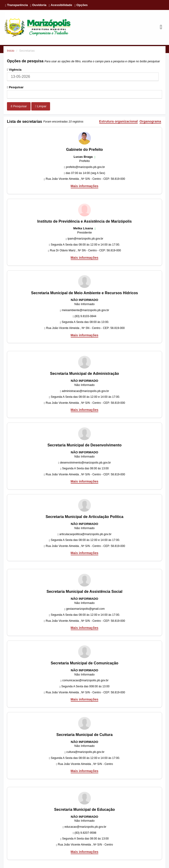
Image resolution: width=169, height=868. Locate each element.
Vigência (14, 70)
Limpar (41, 106)
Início (11, 51)
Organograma (150, 122)
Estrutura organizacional (119, 122)
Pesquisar (15, 87)
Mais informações (85, 186)
